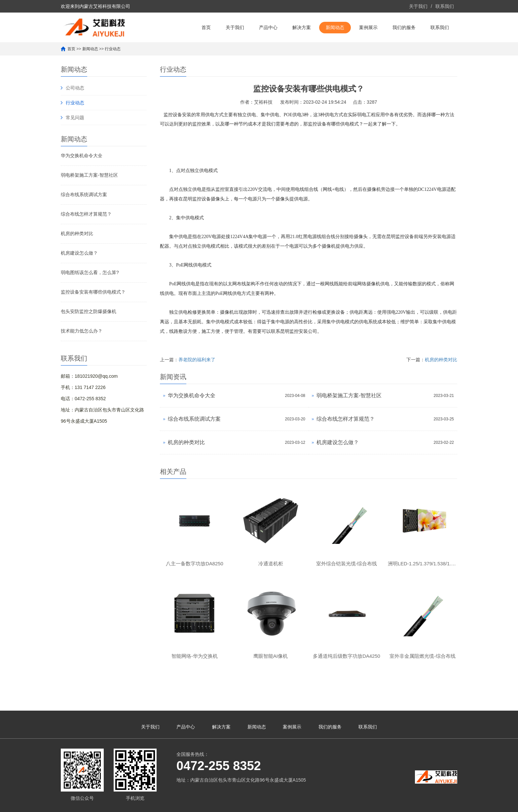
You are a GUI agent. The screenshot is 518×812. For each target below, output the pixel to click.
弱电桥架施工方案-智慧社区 (89, 175)
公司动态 (75, 88)
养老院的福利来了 (197, 360)
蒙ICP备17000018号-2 (212, 804)
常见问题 (75, 118)
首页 (206, 27)
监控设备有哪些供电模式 (333, 124)
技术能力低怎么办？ (82, 331)
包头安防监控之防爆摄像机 (89, 311)
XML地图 (246, 804)
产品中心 (268, 27)
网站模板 (265, 804)
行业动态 (113, 49)
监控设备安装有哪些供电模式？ (93, 292)
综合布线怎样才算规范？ (86, 214)
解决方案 (302, 27)
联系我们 (445, 6)
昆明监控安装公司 (299, 331)
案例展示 (368, 27)
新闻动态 (335, 27)
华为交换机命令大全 (82, 156)
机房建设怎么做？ (79, 253)
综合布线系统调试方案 (84, 194)
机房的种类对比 (77, 233)
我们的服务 (404, 27)
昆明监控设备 (197, 199)
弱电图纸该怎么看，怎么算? (90, 272)
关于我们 (418, 6)
